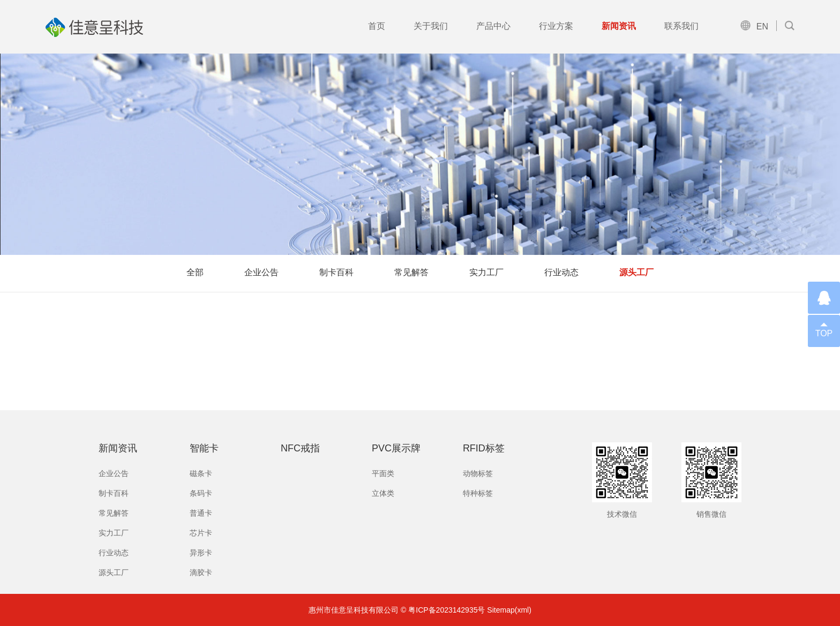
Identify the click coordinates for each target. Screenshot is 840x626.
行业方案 (556, 26)
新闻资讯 (619, 26)
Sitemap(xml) (509, 610)
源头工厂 (636, 272)
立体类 (383, 493)
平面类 (383, 473)
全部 (195, 272)
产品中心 (493, 26)
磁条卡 (201, 473)
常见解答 (411, 272)
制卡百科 (336, 272)
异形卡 (201, 553)
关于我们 (431, 26)
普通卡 (201, 513)
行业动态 (561, 272)
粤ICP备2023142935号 (447, 610)
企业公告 (261, 272)
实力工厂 (486, 272)
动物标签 (478, 473)
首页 (377, 26)
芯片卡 (201, 533)
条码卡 (201, 493)
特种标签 (478, 493)
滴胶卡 (201, 572)
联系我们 (681, 26)
